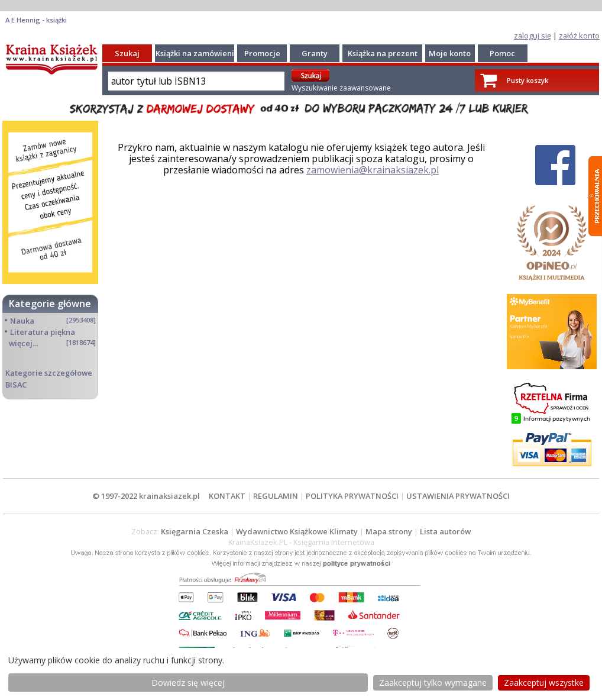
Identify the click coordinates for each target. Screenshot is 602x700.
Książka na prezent (383, 53)
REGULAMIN (276, 496)
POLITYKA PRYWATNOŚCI (352, 496)
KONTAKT (227, 496)
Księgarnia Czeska (195, 531)
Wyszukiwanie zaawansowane (341, 88)
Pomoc (502, 53)
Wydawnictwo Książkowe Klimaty (297, 531)
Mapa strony (389, 531)
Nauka (22, 321)
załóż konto (579, 36)
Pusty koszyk (527, 80)
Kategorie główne (50, 304)
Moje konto (450, 53)
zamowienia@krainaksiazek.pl (373, 170)
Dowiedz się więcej (188, 683)
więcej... (23, 343)
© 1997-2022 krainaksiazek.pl (146, 496)
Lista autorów (445, 531)
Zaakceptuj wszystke (544, 683)
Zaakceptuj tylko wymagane (433, 683)
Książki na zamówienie (197, 53)
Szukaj (127, 53)
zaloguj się (533, 36)
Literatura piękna (43, 332)
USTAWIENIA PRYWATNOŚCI (458, 496)
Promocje (262, 53)
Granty (315, 53)
